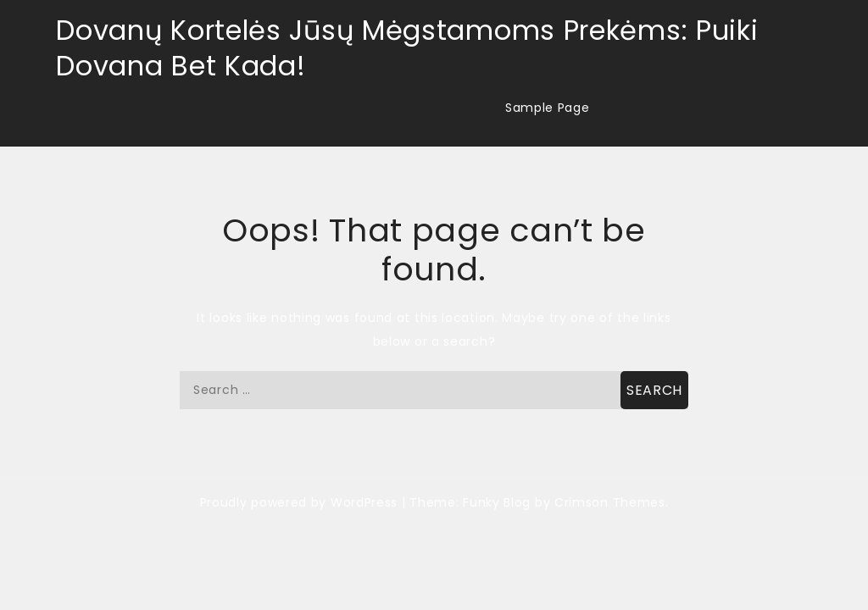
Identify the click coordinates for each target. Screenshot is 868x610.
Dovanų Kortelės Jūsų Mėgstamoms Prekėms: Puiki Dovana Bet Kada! (407, 48)
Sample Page (548, 108)
